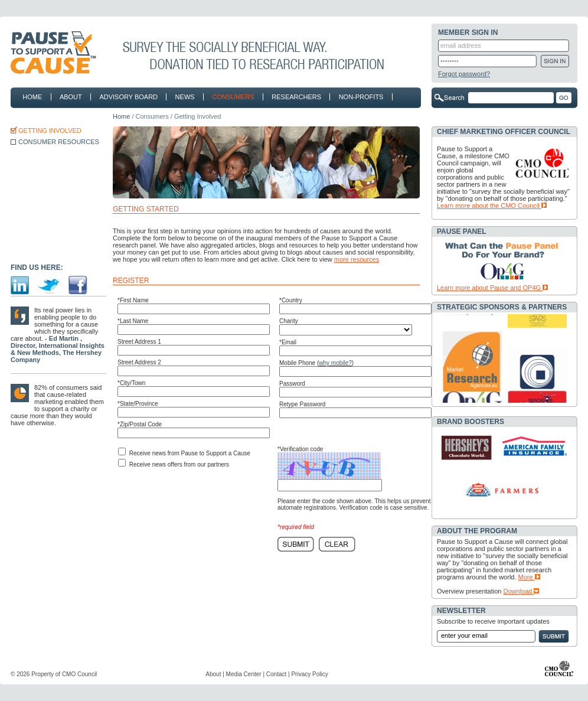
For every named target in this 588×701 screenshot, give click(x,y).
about (68, 97)
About (213, 674)
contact (38, 116)
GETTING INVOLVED (50, 131)
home (32, 97)
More (529, 577)
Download (522, 591)
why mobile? (335, 363)
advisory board (128, 97)
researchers (294, 97)
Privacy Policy (309, 674)
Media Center (244, 674)
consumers (231, 97)
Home (121, 116)
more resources (357, 259)
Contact (276, 674)
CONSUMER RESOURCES (59, 142)
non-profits (358, 97)
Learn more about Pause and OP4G (492, 288)
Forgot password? (464, 74)
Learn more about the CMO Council (492, 206)
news (182, 97)
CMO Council (79, 674)
